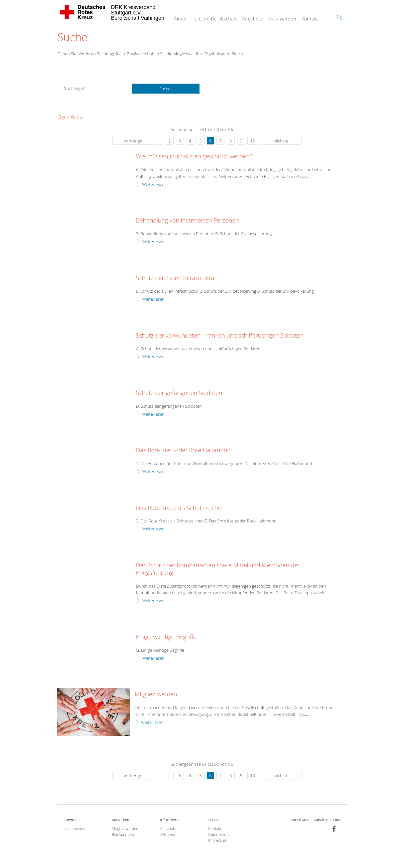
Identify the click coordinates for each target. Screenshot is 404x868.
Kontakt (310, 19)
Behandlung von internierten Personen (187, 221)
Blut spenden (123, 835)
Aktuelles (167, 835)
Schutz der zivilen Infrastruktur (176, 278)
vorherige (133, 141)
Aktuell (181, 19)
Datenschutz (219, 835)
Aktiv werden (282, 19)
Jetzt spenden (75, 829)
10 (253, 141)
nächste (281, 141)
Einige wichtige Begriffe (166, 637)
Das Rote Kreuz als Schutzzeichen (180, 508)
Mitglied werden (156, 695)
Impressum (218, 840)
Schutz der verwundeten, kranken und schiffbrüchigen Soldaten (220, 336)
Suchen (166, 89)
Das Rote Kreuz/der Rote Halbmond (183, 451)
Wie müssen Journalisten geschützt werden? (194, 157)
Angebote (252, 19)
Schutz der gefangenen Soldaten (179, 393)
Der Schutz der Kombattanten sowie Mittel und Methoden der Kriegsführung (218, 570)
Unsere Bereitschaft (216, 19)
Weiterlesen (153, 185)
